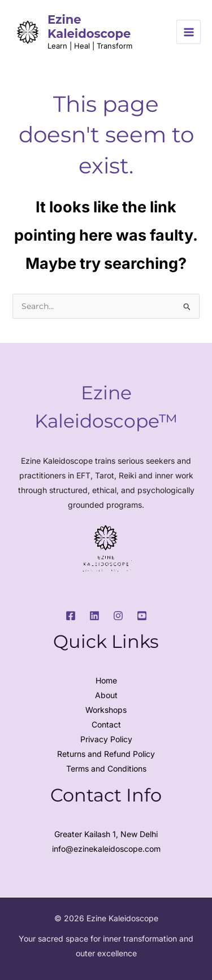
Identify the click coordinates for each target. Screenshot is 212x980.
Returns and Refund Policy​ (106, 754)
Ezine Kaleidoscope (89, 27)
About (106, 695)
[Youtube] (142, 616)
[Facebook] (71, 616)
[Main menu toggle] (189, 32)
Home (106, 680)
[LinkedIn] (94, 616)
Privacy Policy (106, 739)
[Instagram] (118, 616)
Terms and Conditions (106, 768)
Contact (106, 724)
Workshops (106, 710)
